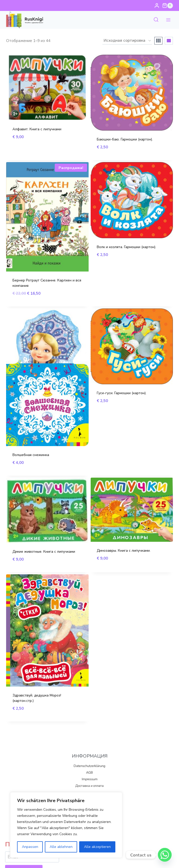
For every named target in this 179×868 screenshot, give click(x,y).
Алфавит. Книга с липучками (37, 129)
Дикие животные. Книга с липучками (44, 552)
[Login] (157, 5)
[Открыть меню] (168, 20)
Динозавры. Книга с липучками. (124, 551)
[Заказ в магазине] (127, 41)
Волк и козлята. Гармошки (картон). (126, 247)
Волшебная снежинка (31, 455)
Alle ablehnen (61, 847)
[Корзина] (168, 6)
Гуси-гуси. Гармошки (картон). (122, 393)
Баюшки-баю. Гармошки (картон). (125, 139)
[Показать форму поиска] (156, 20)
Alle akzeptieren (97, 847)
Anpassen (30, 847)
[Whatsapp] (165, 855)
